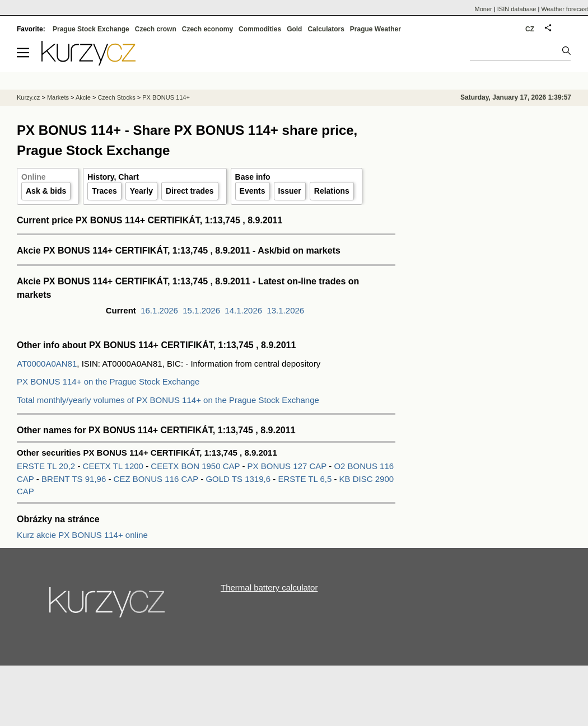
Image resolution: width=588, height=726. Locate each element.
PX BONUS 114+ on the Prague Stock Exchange (108, 381)
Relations (332, 191)
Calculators (326, 29)
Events (253, 191)
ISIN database (517, 9)
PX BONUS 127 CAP (288, 466)
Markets (58, 97)
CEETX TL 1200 (115, 466)
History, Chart (113, 177)
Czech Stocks (116, 97)
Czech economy (207, 29)
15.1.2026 (201, 310)
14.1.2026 (243, 310)
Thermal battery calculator (269, 587)
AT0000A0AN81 (47, 364)
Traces (104, 191)
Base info (253, 177)
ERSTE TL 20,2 (47, 466)
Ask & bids (46, 191)
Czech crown (156, 29)
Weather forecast (564, 9)
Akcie (83, 97)
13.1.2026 (285, 310)
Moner (484, 9)
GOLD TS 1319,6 (239, 479)
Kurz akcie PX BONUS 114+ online (82, 535)
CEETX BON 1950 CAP (195, 466)
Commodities (260, 29)
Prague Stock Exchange (91, 29)
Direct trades (190, 191)
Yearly (141, 191)
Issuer (290, 191)
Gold (294, 29)
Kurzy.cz (28, 97)
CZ (530, 29)
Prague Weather (375, 29)
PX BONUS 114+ (166, 97)
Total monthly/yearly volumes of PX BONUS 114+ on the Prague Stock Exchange (168, 400)
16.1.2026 (159, 310)
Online (34, 177)
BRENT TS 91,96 (75, 479)
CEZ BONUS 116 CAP (157, 479)
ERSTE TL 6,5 (306, 479)
